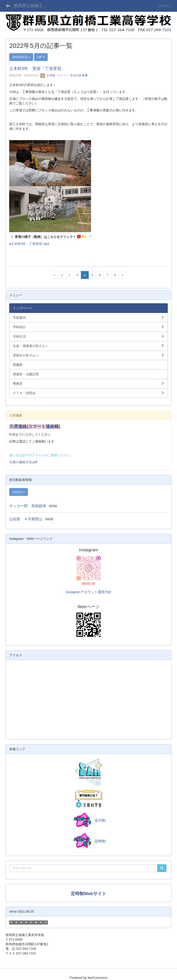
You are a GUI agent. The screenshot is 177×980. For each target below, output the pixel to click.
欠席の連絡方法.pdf (23, 462)
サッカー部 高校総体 (28, 506)
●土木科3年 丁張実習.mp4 (29, 244)
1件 (41, 57)
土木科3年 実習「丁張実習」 (37, 69)
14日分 (19, 492)
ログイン (165, 6)
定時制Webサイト (88, 894)
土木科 (48, 75)
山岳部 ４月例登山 (26, 519)
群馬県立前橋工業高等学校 (33, 6)
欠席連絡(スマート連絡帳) (35, 426)
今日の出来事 (79, 75)
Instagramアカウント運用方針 (88, 592)
